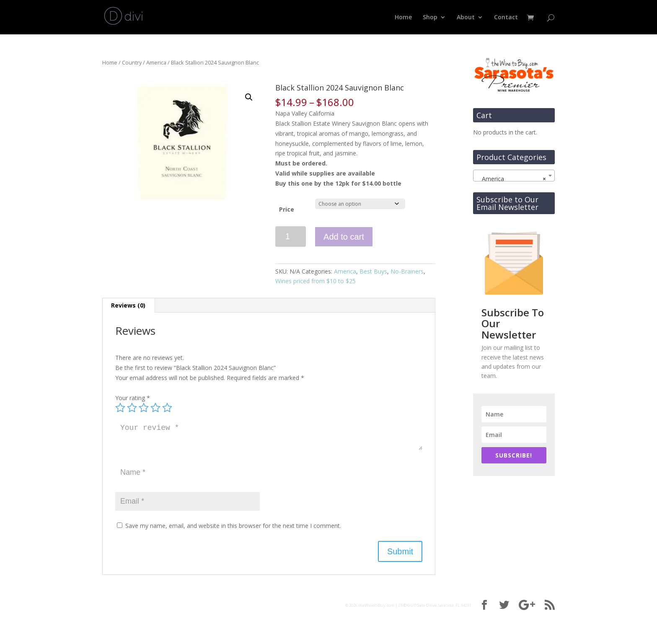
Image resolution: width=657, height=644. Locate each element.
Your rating (133, 398)
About (466, 18)
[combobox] (514, 176)
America (156, 62)
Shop (430, 18)
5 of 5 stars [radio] (167, 408)
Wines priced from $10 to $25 (316, 281)
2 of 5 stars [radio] (132, 408)
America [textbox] (511, 179)
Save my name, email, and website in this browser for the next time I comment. (233, 526)
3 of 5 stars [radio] (144, 408)
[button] (249, 97)
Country (132, 62)
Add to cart (344, 237)
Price (287, 209)
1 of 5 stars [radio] (120, 408)
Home (403, 18)
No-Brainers (407, 271)
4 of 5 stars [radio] (155, 408)
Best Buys (373, 271)
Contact (506, 18)
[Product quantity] (291, 237)
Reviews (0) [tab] (128, 305)
